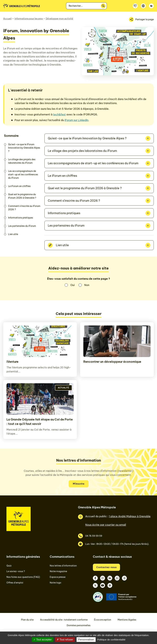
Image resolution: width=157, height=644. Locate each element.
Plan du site (27, 620)
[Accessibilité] (151, 6)
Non (87, 285)
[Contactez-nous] (135, 6)
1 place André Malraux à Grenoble (130, 516)
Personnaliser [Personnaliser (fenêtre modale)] (86, 640)
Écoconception (103, 620)
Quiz (9, 566)
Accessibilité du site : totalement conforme (64, 620)
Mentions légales (127, 620)
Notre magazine (58, 571)
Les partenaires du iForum (22, 226)
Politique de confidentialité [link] (111, 640)
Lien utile (13, 234)
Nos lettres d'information (63, 566)
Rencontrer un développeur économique (112, 362)
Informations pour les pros (29, 19)
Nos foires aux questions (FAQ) (23, 577)
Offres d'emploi (15, 583)
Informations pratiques (21, 218)
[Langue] (143, 6)
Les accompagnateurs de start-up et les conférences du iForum (23, 174)
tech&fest (59, 114)
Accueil (7, 19)
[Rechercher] (103, 6)
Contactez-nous (106, 567)
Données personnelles (79, 625)
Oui (73, 285)
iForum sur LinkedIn (76, 120)
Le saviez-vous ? (16, 571)
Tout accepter (43, 640)
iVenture (12, 362)
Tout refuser (65, 640)
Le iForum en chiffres (19, 186)
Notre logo (55, 583)
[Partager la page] (141, 19)
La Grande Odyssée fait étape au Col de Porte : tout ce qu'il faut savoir (40, 422)
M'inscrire (79, 484)
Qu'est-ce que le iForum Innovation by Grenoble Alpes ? (24, 148)
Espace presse (58, 577)
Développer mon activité (59, 19)
